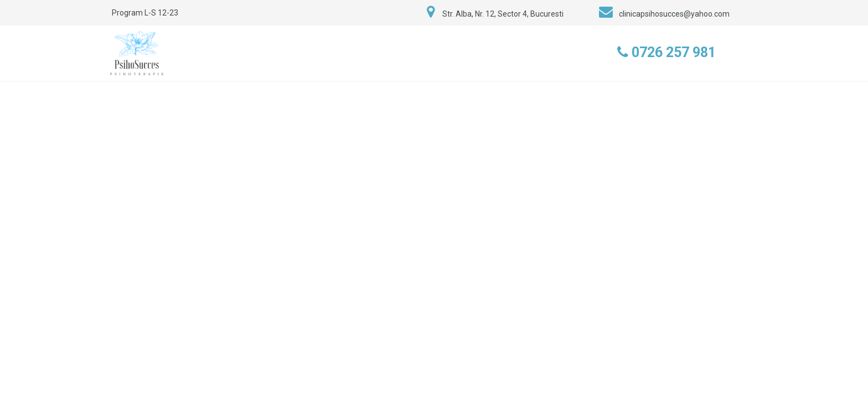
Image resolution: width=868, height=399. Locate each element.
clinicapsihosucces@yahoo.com (674, 14)
